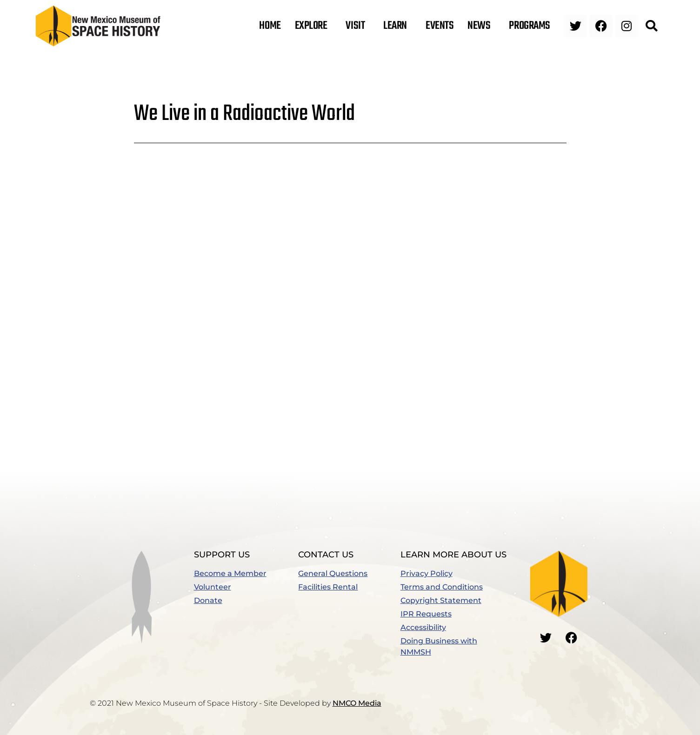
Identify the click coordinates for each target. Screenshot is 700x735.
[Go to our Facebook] (571, 638)
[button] (652, 26)
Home (270, 26)
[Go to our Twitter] (546, 638)
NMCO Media (357, 703)
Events (440, 26)
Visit (357, 26)
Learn (397, 26)
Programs (532, 26)
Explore (313, 26)
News (481, 26)
